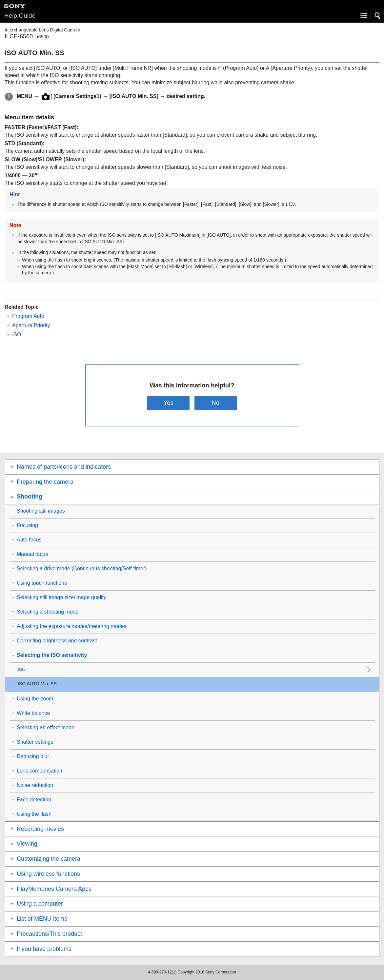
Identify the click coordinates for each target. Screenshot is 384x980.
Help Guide (20, 16)
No (215, 403)
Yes (169, 403)
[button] (378, 16)
